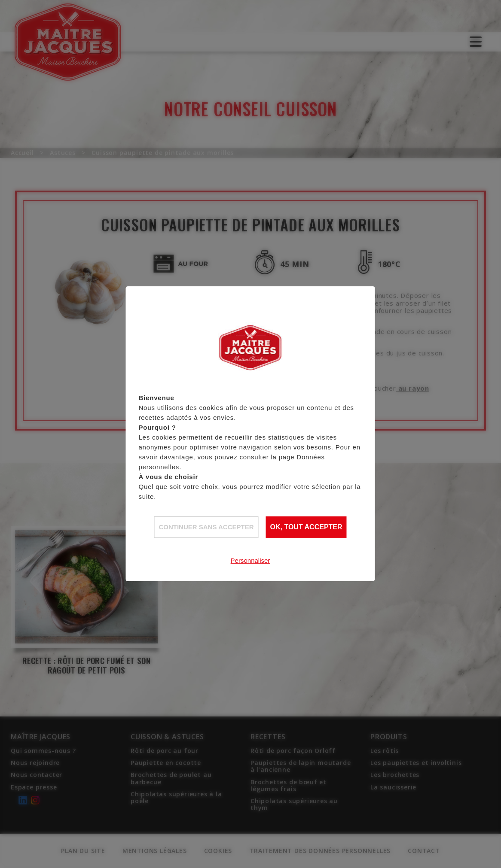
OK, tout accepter (306, 527)
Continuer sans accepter (206, 527)
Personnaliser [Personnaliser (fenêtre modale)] (250, 560)
